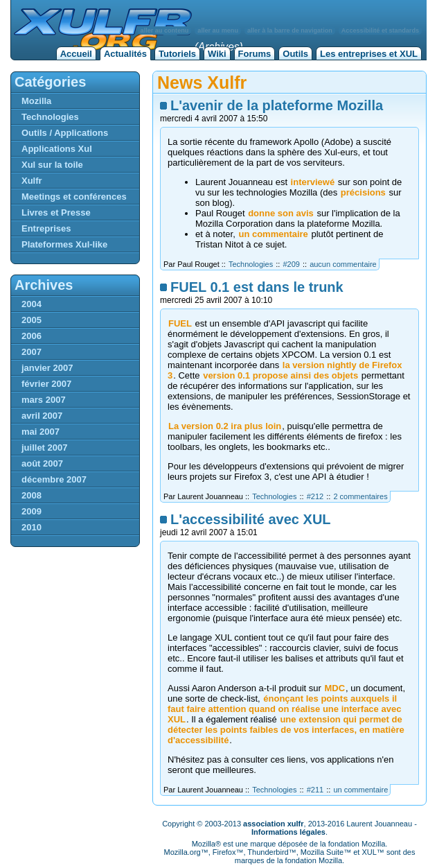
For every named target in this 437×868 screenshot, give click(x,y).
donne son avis (281, 213)
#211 (315, 790)
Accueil (76, 54)
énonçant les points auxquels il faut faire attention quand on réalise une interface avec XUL (284, 709)
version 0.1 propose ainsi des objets (280, 375)
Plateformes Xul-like (64, 244)
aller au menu (218, 31)
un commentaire (273, 234)
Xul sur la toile (52, 165)
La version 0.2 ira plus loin (225, 426)
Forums (255, 54)
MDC (335, 688)
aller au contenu (165, 31)
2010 (32, 527)
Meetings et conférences (74, 197)
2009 (32, 511)
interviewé (313, 182)
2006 (32, 336)
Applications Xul (57, 149)
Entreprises (46, 228)
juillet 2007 (44, 448)
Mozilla (36, 101)
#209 (291, 264)
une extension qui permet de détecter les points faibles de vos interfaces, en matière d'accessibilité (286, 730)
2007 (32, 352)
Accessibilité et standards (380, 31)
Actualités (125, 54)
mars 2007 (44, 400)
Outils (295, 54)
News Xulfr (202, 83)
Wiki (217, 54)
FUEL (180, 323)
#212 (315, 496)
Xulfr (32, 181)
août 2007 (42, 463)
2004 (32, 304)
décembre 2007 (54, 479)
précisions (363, 192)
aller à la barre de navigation (290, 31)
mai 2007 (41, 432)
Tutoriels (177, 54)
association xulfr (273, 824)
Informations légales (288, 832)
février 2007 (46, 384)
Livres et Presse (56, 212)
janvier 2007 (47, 368)
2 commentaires (360, 496)
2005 (32, 320)
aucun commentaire (343, 264)
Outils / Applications (65, 133)
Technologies (251, 264)
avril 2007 (42, 416)
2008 (32, 495)
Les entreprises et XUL (369, 54)
